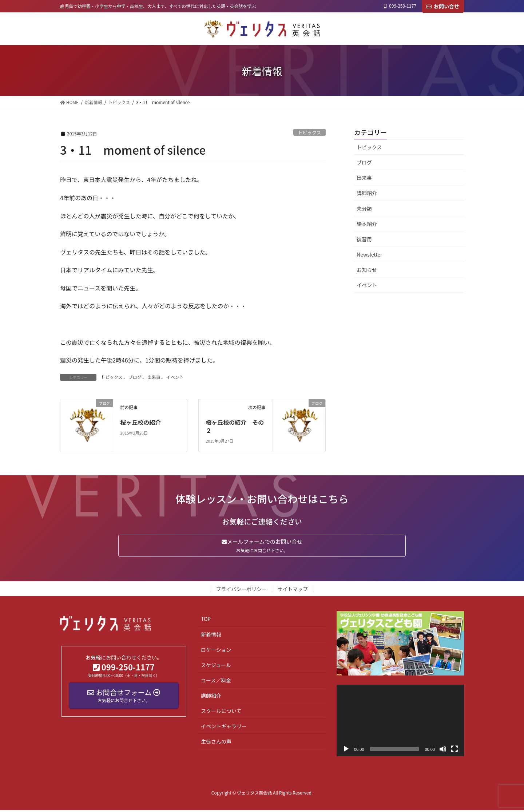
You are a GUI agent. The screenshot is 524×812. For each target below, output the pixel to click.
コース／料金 (216, 682)
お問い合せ (443, 6)
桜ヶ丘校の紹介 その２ (235, 426)
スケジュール (216, 666)
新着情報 (211, 636)
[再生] (346, 750)
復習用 (364, 239)
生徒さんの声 (216, 743)
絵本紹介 (367, 224)
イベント (175, 377)
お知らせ (367, 270)
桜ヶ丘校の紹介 (140, 422)
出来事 (154, 377)
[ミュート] (443, 750)
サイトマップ (293, 591)
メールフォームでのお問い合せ (262, 546)
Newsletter (369, 254)
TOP (206, 621)
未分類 (364, 209)
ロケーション (216, 651)
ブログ (135, 377)
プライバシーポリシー (242, 591)
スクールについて (221, 713)
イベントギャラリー (224, 728)
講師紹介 (367, 193)
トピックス (310, 132)
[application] (400, 722)
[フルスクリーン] (454, 750)
